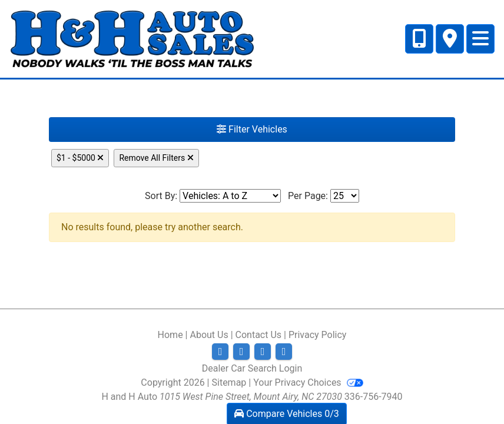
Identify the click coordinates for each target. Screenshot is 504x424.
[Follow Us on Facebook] (220, 352)
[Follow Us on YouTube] (263, 352)
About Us (209, 335)
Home (170, 335)
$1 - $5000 (80, 158)
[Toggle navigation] (480, 39)
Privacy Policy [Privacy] (318, 335)
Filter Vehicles (252, 129)
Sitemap (229, 382)
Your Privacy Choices (308, 382)
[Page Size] (345, 196)
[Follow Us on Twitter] (241, 352)
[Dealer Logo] (132, 38)
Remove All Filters (156, 158)
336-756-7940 (374, 397)
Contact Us (259, 335)
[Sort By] (230, 196)
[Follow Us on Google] (284, 352)
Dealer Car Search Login (252, 368)
